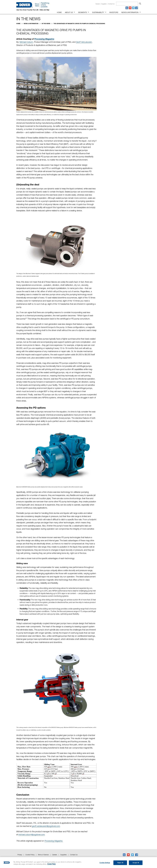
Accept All (136, 863)
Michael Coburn (26, 42)
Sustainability (98, 12)
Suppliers (104, 4)
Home (59, 12)
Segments (82, 12)
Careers (98, 4)
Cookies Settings (105, 863)
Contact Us (74, 855)
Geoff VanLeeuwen (84, 42)
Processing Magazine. (54, 841)
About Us (69, 12)
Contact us (111, 4)
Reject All (120, 863)
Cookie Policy (30, 855)
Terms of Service (43, 855)
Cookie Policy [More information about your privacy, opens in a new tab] (51, 864)
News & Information (130, 12)
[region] (78, 863)
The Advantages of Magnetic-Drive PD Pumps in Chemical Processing (79, 24)
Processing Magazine (44, 39)
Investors (114, 12)
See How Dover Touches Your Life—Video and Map (33, 10)
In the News (46, 24)
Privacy (20, 855)
